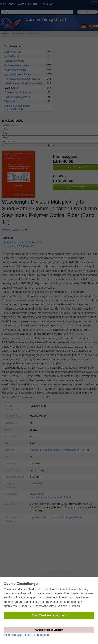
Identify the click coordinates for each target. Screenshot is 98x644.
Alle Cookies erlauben (49, 615)
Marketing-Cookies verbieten (49, 630)
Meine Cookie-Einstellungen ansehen (27, 635)
